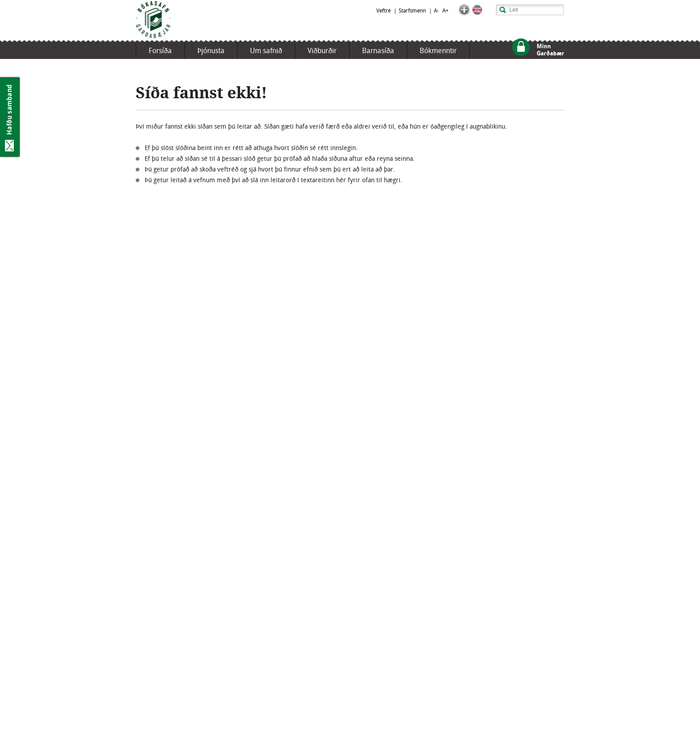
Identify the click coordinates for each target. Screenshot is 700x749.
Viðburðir (322, 51)
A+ (446, 11)
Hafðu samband (10, 117)
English (477, 10)
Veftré (383, 11)
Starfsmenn (412, 11)
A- (436, 11)
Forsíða (160, 51)
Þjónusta (211, 51)
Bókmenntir (438, 51)
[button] (464, 13)
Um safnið (266, 51)
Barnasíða (378, 51)
